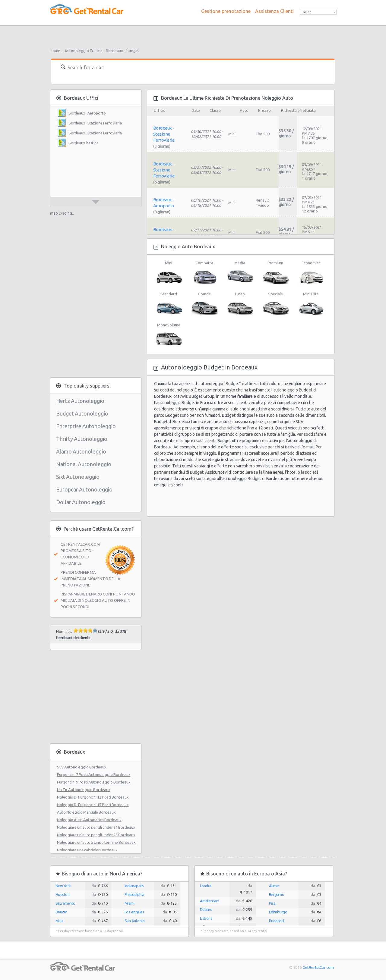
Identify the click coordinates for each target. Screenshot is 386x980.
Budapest (277, 921)
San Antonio (135, 921)
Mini (169, 273)
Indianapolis (134, 886)
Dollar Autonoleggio (81, 502)
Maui (59, 921)
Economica (311, 273)
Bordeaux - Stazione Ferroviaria (95, 123)
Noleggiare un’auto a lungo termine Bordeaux (96, 842)
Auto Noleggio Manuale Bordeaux (86, 812)
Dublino (206, 909)
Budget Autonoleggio (82, 413)
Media (240, 273)
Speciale (275, 304)
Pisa (272, 903)
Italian (307, 12)
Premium (275, 273)
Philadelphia (134, 894)
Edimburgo (278, 912)
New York (63, 886)
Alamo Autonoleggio (81, 451)
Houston (63, 894)
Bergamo (277, 894)
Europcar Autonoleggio (84, 489)
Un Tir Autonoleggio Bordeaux (84, 790)
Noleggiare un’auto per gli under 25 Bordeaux (96, 835)
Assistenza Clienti (274, 11)
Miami (130, 903)
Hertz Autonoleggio (80, 401)
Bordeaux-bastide (84, 143)
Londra (206, 886)
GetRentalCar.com (318, 967)
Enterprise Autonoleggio (86, 426)
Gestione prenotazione (226, 11)
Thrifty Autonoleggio (82, 439)
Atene (274, 886)
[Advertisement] (193, 35)
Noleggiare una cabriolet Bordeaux (87, 850)
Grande (204, 304)
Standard (169, 304)
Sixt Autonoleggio (78, 477)
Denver (61, 912)
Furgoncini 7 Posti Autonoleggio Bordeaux (94, 774)
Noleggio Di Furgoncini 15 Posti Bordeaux (93, 805)
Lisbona (206, 918)
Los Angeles (134, 912)
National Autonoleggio (84, 464)
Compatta (204, 273)
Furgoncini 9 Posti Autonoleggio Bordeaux (94, 782)
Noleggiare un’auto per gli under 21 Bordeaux (96, 827)
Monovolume (169, 335)
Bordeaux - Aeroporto (87, 113)
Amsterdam (210, 901)
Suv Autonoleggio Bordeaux (82, 767)
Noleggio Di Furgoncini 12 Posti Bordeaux (93, 797)
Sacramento (65, 903)
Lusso (240, 304)
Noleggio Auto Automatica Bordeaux (89, 820)
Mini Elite (311, 304)
